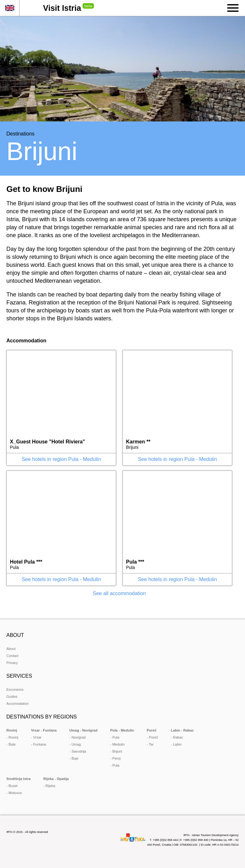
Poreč (154, 737)
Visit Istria (62, 8)
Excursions (15, 689)
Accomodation (18, 704)
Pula (116, 737)
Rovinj (14, 737)
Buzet (13, 786)
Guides (12, 697)
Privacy (12, 663)
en (10, 8)
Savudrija (79, 751)
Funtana (40, 744)
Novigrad (78, 737)
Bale (12, 744)
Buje (75, 758)
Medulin (119, 744)
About (11, 649)
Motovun (15, 793)
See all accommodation (119, 593)
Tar (151, 744)
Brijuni (117, 751)
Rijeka (51, 786)
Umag (76, 744)
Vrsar (37, 737)
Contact (12, 656)
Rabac (178, 737)
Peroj (116, 758)
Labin (177, 744)
